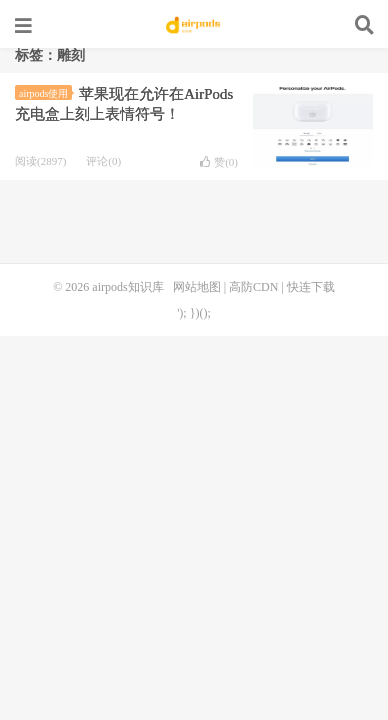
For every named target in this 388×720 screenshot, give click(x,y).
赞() (219, 162)
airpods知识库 (193, 25)
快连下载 (311, 287)
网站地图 (197, 287)
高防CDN (253, 287)
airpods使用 (45, 93)
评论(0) (103, 161)
